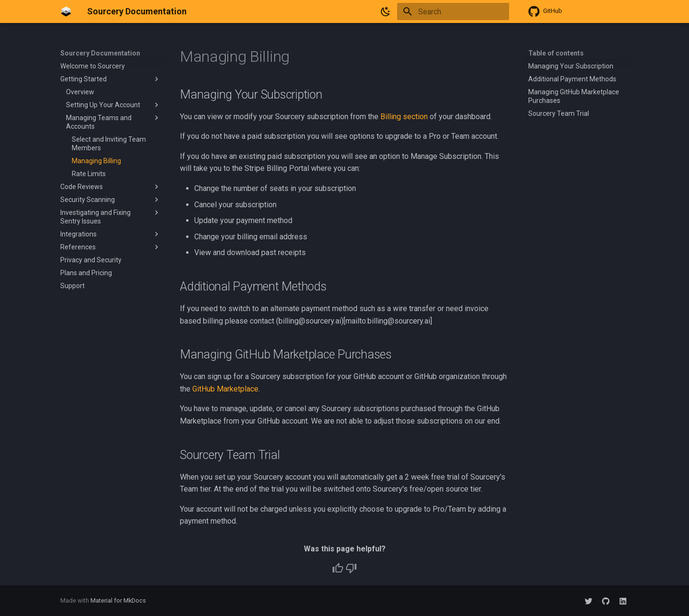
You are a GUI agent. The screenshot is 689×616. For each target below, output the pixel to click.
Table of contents (556, 53)
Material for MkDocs (118, 600)
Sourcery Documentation (100, 53)
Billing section (404, 117)
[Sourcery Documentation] (66, 11)
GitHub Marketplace (225, 389)
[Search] (453, 11)
